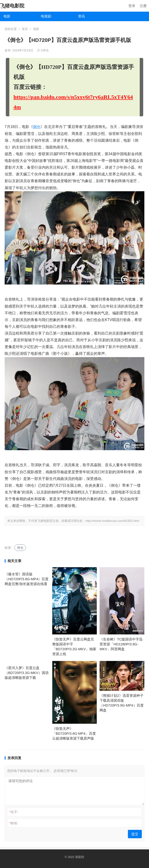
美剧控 (80, 857)
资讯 (81, 16)
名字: (14, 812)
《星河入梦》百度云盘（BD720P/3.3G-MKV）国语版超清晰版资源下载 (27, 673)
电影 (7, 16)
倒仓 (37, 127)
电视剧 (46, 16)
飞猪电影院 (12, 6)
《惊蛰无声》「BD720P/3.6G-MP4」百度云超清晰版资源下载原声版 (74, 733)
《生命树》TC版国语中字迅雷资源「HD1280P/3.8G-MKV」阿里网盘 (121, 644)
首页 (25, 29)
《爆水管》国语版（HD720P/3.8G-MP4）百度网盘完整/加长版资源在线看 (27, 579)
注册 (143, 6)
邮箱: (14, 823)
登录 (132, 6)
